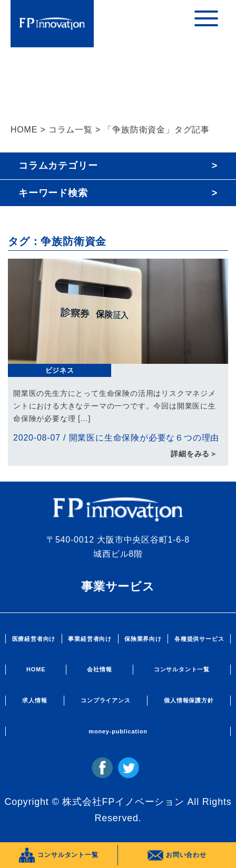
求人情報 (35, 700)
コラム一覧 (71, 130)
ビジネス (60, 370)
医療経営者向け (34, 639)
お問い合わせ (177, 855)
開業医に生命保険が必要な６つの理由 (144, 438)
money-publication (118, 731)
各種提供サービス (199, 639)
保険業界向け (143, 639)
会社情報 (99, 669)
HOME (24, 130)
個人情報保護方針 (189, 700)
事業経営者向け (90, 639)
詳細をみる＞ (194, 454)
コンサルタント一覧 (182, 669)
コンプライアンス (105, 700)
